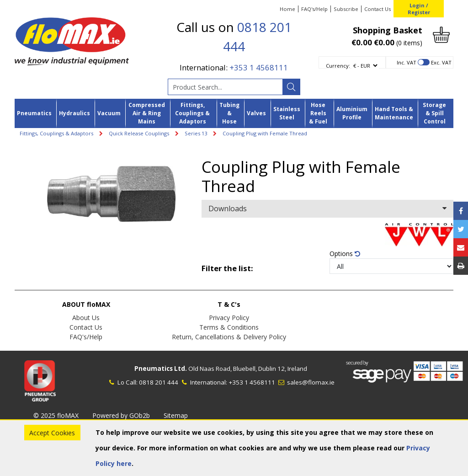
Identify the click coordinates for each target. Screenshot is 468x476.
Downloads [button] (327, 209)
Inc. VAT (407, 62)
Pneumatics (34, 113)
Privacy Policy (229, 318)
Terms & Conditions (229, 327)
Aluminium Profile (352, 113)
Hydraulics (74, 113)
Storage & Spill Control (434, 113)
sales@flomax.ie (306, 382)
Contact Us (378, 9)
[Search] (291, 87)
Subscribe (346, 9)
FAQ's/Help (314, 9)
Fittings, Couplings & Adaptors (192, 113)
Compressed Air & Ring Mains (147, 113)
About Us (86, 318)
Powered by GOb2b (121, 415)
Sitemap (176, 415)
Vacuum (109, 113)
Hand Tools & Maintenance (394, 113)
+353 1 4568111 (259, 67)
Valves (256, 113)
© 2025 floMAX (56, 415)
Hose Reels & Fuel (318, 113)
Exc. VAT (441, 62)
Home (287, 9)
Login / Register (419, 9)
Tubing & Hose (229, 113)
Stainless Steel (287, 113)
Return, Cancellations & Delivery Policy (229, 337)
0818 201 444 (159, 382)
